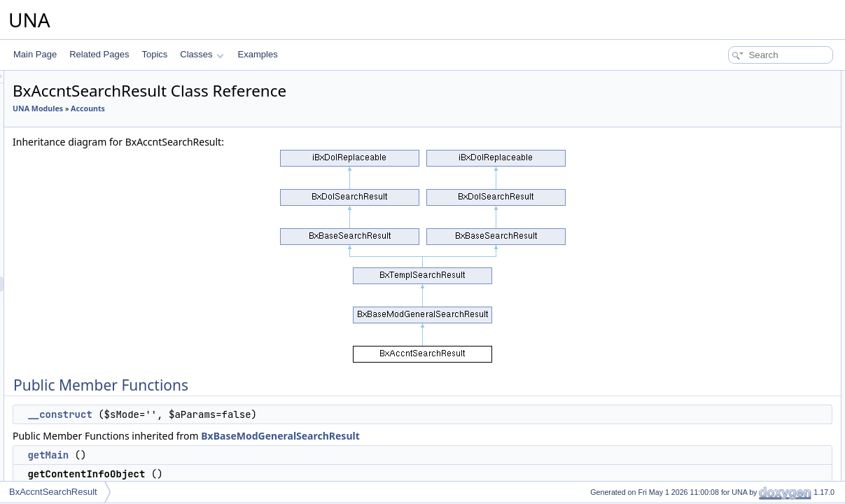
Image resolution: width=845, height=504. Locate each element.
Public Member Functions (736, 78)
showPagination (730, 232)
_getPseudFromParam (742, 309)
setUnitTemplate (730, 402)
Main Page (35, 54)
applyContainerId (732, 279)
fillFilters (715, 479)
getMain (223, 455)
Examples (258, 54)
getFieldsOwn (726, 140)
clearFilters (721, 463)
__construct (235, 414)
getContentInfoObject (740, 125)
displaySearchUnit (734, 386)
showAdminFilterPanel (742, 448)
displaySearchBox (734, 263)
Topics (154, 54)
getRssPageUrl (728, 186)
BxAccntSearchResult (53, 492)
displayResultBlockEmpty (747, 371)
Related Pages (99, 54)
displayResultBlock (735, 248)
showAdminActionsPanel (746, 433)
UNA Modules (213, 108)
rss (706, 202)
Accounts (263, 108)
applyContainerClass (739, 340)
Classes (202, 54)
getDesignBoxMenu (737, 417)
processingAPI (727, 217)
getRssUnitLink (728, 171)
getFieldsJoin (725, 155)
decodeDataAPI (729, 294)
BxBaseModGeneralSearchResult (455, 436)
